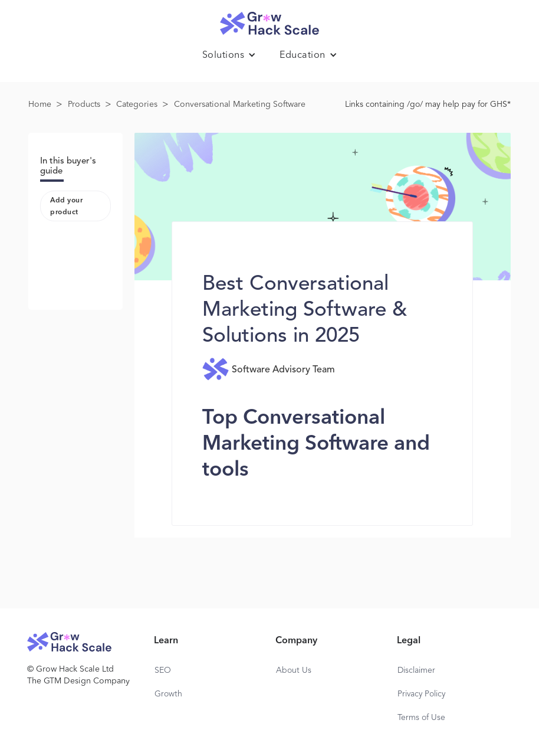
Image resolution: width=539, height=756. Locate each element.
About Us (294, 670)
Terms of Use (421, 718)
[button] (229, 55)
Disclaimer (416, 670)
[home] (269, 20)
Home (40, 104)
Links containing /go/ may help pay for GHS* (428, 104)
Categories (137, 104)
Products (84, 104)
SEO (163, 670)
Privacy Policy (421, 694)
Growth (168, 694)
